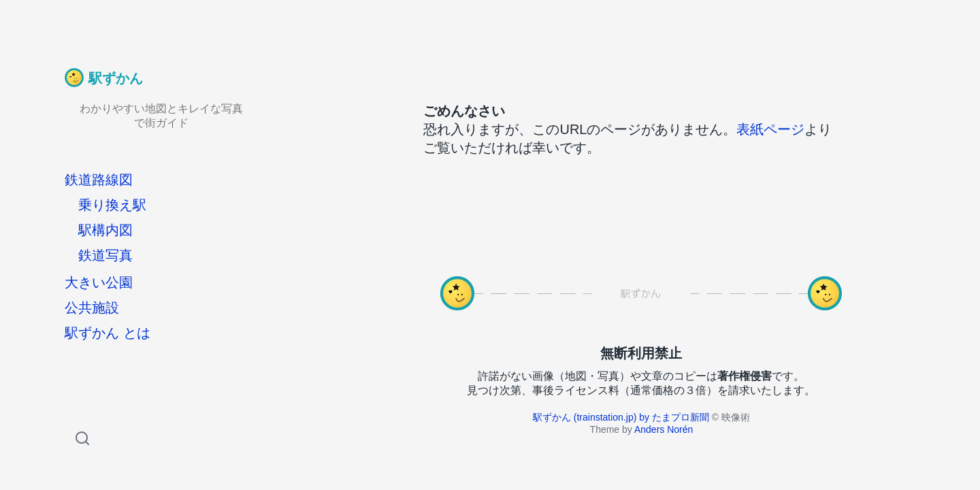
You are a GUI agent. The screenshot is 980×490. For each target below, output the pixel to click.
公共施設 (92, 308)
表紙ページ (770, 129)
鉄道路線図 (99, 180)
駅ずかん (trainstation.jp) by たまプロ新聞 (621, 417)
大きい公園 (99, 282)
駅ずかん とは (108, 333)
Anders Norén (664, 429)
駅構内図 (105, 230)
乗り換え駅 (112, 205)
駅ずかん (116, 78)
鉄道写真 (105, 255)
